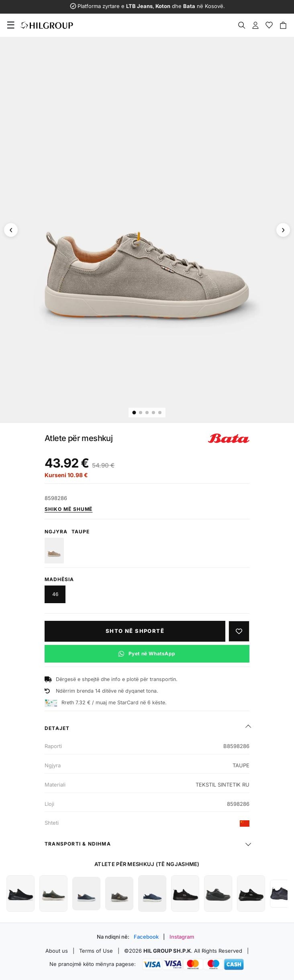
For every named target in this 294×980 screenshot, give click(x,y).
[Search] (242, 25)
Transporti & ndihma (78, 844)
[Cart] (283, 25)
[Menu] (11, 25)
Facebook (146, 937)
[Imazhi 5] (160, 413)
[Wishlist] (269, 25)
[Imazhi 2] (141, 413)
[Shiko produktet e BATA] (229, 438)
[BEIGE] (54, 551)
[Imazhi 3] (147, 413)
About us (57, 951)
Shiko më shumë (68, 509)
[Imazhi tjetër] (283, 230)
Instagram (182, 937)
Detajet (57, 728)
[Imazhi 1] (134, 412)
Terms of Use (96, 951)
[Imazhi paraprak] (11, 230)
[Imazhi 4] (153, 413)
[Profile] (255, 25)
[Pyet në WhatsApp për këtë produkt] (147, 654)
